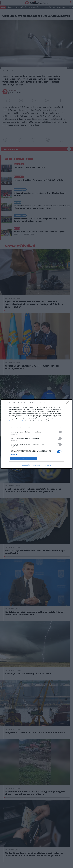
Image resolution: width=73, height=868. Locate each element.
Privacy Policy (47, 465)
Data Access (36, 465)
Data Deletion (26, 465)
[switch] (59, 432)
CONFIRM (23, 459)
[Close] (68, 403)
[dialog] (37, 434)
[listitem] (37, 428)
